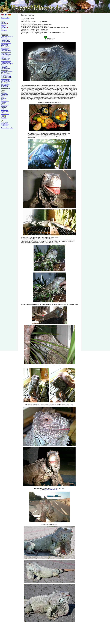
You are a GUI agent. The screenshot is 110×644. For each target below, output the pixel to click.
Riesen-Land (4, 70)
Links (2, 113)
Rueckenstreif (5, 73)
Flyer (2, 109)
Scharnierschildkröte (6, 76)
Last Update (4, 30)
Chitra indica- (5, 38)
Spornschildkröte (5, 79)
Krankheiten (4, 24)
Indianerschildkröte (6, 55)
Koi (2, 100)
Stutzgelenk (4, 83)
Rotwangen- (4, 67)
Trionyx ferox (4, 87)
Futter (3, 26)
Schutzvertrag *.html (5, 124)
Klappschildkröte (5, 56)
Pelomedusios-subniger (7, 64)
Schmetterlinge (5, 101)
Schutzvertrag (5, 122)
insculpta (10, 36)
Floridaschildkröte (6, 47)
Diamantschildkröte (6, 43)
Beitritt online (4, 110)
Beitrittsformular (5, 114)
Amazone (4, 102)
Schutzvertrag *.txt (5, 125)
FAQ (2, 29)
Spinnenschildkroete (6, 78)
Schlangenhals (5, 75)
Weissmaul (6, 88)
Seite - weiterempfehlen (7, 128)
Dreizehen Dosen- (6, 40)
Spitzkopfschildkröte (6, 80)
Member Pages (5, 111)
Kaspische (4, 57)
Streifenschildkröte (6, 82)
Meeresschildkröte (6, 62)
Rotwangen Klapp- (6, 69)
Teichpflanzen (5, 96)
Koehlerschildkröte (6, 58)
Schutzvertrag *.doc (5, 123)
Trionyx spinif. (5, 85)
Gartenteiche (4, 94)
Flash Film (4, 117)
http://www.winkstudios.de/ (51, 490)
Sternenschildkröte (6, 84)
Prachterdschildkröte (6, 65)
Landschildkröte (5, 60)
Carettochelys (5, 36)
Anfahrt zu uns (5, 105)
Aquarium (4, 25)
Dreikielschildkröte (6, 42)
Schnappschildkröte (6, 74)
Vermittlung (4, 27)
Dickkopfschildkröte (6, 39)
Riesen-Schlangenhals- (7, 71)
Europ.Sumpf (4, 46)
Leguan (3, 103)
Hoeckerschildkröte (6, 52)
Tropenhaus (4, 93)
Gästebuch (4, 106)
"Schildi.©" (4, 118)
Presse (3, 92)
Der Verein (4, 107)
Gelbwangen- (5, 49)
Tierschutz (4, 98)
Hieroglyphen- (5, 53)
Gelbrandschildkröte (6, 51)
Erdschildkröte (5, 44)
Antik (2, 97)
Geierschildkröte (5, 48)
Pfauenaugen (5, 66)
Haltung (3, 22)
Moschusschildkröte (6, 61)
